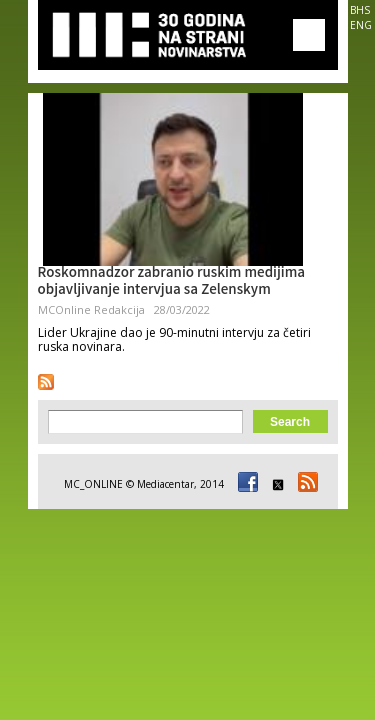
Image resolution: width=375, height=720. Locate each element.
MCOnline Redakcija (91, 309)
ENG (361, 25)
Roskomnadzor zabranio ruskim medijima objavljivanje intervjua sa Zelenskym (172, 282)
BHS (360, 10)
